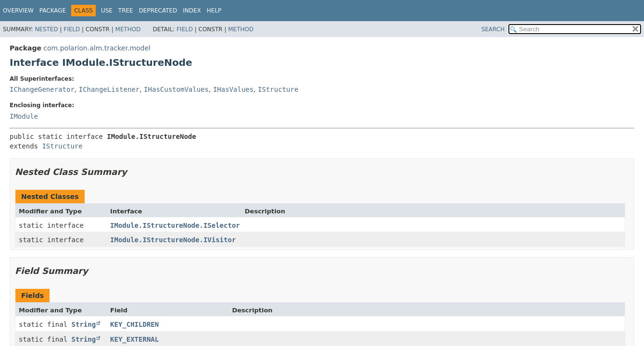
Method (128, 29)
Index (192, 11)
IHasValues (233, 89)
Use (107, 11)
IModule (24, 116)
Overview (18, 11)
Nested (46, 29)
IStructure (278, 89)
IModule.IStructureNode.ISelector (175, 225)
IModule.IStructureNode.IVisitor (173, 240)
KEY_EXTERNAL (134, 339)
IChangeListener (109, 89)
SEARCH (493, 29)
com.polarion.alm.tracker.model (97, 48)
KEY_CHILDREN (134, 324)
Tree (126, 11)
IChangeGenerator (42, 89)
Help (214, 11)
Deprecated (158, 11)
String (84, 324)
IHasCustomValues (176, 89)
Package (53, 11)
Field (72, 29)
